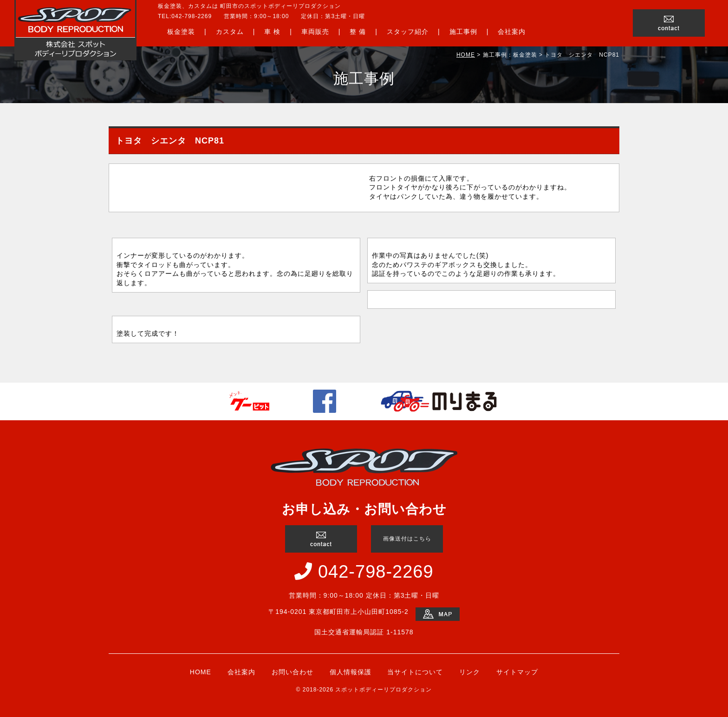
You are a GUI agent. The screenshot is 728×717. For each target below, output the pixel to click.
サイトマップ (517, 672)
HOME (466, 55)
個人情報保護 (351, 672)
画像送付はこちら (407, 539)
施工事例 (463, 32)
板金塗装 (181, 32)
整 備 (358, 32)
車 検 (272, 32)
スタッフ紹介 (408, 32)
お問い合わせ (292, 672)
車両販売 (315, 32)
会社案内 (512, 32)
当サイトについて (415, 672)
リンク (470, 672)
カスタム (230, 32)
